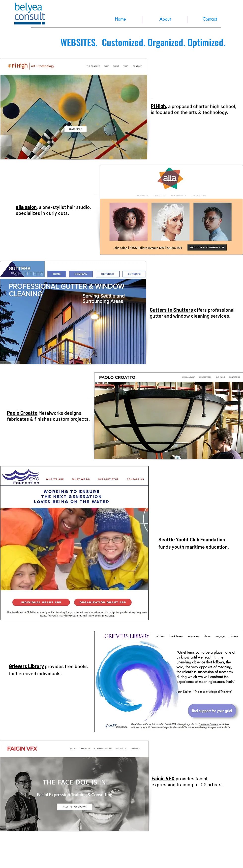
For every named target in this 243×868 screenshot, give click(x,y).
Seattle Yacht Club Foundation (192, 539)
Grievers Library (26, 666)
